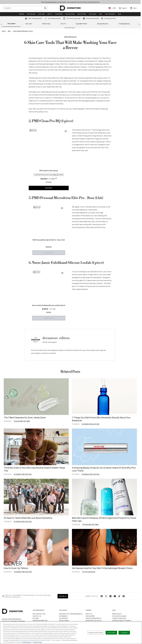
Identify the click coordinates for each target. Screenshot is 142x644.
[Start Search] (45, 8)
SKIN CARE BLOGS (70, 37)
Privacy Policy (117, 618)
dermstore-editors (56, 353)
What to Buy (46, 24)
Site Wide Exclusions (119, 620)
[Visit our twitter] (106, 600)
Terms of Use (38, 642)
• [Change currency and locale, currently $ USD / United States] (112, 8)
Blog (9, 31)
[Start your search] (25, 8)
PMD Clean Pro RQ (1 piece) (49, 171)
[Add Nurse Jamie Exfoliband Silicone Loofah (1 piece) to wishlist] (66, 281)
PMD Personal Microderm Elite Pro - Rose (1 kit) (49, 248)
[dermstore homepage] (70, 8)
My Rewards (63, 620)
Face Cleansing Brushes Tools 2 (23, 31)
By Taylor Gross (89, 586)
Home (4, 31)
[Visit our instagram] (110, 600)
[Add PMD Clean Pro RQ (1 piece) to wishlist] (66, 131)
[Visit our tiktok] (119, 600)
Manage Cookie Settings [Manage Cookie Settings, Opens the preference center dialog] (96, 633)
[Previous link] (1, 24)
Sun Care (29, 24)
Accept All (124, 633)
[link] (123, 8)
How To (63, 24)
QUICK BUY (49, 188)
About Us (89, 618)
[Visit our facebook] (102, 600)
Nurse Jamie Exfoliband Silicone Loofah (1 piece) (49, 320)
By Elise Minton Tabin (22, 436)
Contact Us (37, 620)
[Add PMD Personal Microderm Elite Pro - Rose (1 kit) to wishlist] (66, 208)
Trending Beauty (124, 24)
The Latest (11, 24)
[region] (71, 633)
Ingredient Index (82, 24)
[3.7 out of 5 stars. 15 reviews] (49, 324)
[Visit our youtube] (115, 600)
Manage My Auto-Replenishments (71, 618)
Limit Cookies (111, 633)
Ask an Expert (90, 620)
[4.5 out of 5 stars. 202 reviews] (48, 179)
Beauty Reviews (103, 24)
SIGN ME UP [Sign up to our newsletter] (63, 600)
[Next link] (139, 24)
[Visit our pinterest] (124, 600)
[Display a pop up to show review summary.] (56, 178)
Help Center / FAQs (39, 618)
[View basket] (133, 8)
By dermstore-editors (91, 439)
